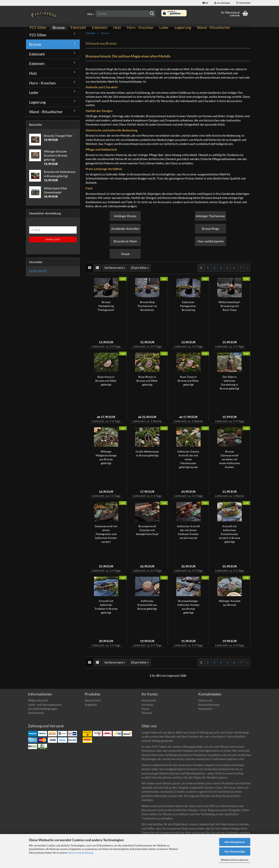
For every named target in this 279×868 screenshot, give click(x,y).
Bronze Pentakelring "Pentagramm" (106, 308)
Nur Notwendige (235, 851)
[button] (205, 3)
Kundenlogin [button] (222, 3)
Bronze (59, 27)
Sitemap (147, 715)
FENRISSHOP (38, 273)
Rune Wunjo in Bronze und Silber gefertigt (147, 383)
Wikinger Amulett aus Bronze (230, 605)
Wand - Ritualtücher (214, 27)
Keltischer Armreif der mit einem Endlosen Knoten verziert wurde (188, 534)
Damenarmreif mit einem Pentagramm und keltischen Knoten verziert (106, 536)
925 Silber (38, 27)
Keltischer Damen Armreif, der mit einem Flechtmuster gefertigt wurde (188, 462)
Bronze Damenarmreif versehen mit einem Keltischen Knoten (230, 462)
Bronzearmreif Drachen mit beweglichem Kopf (147, 532)
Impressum (205, 702)
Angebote (91, 707)
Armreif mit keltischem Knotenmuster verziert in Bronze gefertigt (229, 536)
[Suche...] (91, 14)
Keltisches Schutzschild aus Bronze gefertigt (147, 607)
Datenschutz (36, 715)
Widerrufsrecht (38, 702)
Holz (117, 27)
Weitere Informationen (235, 860)
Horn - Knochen (140, 27)
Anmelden (53, 241)
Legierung (183, 27)
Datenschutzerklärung (81, 853)
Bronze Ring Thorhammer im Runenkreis (147, 308)
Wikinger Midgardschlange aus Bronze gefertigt (106, 460)
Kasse (145, 711)
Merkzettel (243, 3)
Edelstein (100, 27)
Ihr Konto (148, 707)
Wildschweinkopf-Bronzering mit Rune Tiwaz (229, 308)
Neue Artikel (93, 702)
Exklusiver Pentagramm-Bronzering (188, 308)
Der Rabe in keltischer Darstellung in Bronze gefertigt (229, 385)
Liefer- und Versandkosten (45, 707)
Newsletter (206, 711)
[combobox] (115, 270)
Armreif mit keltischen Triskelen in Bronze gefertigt (106, 609)
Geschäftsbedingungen (43, 711)
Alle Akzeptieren (235, 842)
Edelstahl (78, 27)
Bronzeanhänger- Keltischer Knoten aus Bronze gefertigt (188, 609)
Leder (164, 27)
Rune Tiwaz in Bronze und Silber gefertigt (188, 383)
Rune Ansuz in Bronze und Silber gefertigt (106, 383)
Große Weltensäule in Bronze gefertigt (147, 456)
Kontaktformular (209, 707)
